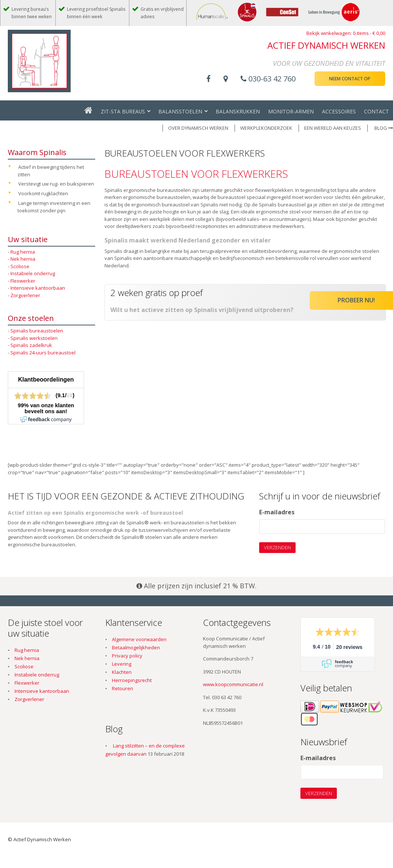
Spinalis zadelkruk (31, 345)
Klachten (122, 672)
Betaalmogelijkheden (136, 647)
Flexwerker (23, 281)
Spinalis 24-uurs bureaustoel (43, 353)
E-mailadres (277, 512)
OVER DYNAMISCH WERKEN (198, 128)
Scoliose (20, 266)
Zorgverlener (25, 295)
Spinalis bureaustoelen (37, 331)
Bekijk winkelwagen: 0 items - (346, 33)
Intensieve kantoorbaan (38, 288)
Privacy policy (127, 656)
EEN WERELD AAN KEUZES (333, 128)
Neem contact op (350, 79)
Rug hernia (23, 252)
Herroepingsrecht (132, 680)
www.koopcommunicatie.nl (233, 684)
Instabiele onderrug (33, 273)
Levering (122, 664)
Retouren (123, 688)
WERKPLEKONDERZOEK (266, 128)
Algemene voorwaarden (139, 639)
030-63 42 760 (268, 79)
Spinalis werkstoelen (34, 338)
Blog (384, 128)
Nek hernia (23, 259)
